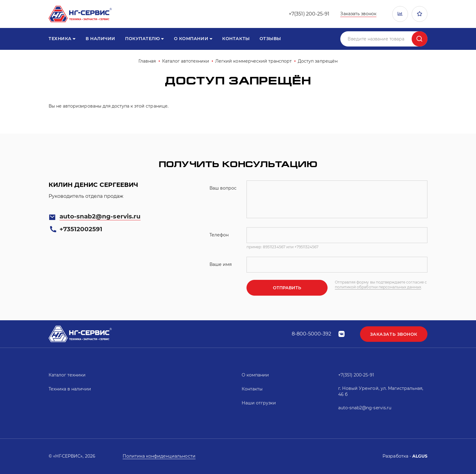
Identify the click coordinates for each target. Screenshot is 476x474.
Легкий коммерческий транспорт (253, 61)
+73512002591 (81, 229)
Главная (147, 61)
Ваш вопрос (223, 188)
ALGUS (420, 456)
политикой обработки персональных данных (378, 287)
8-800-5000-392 (312, 334)
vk (342, 334)
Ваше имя (221, 264)
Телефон (219, 235)
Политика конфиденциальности (159, 456)
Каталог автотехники (186, 61)
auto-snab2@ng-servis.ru (100, 216)
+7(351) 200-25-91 (309, 14)
